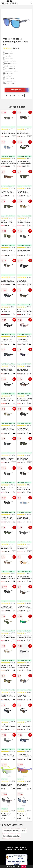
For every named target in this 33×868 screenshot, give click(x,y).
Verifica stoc (19, 90)
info (14, 136)
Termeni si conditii (13, 848)
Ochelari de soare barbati (11, 836)
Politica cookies (22, 850)
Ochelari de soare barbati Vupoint (14, 831)
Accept (24, 866)
